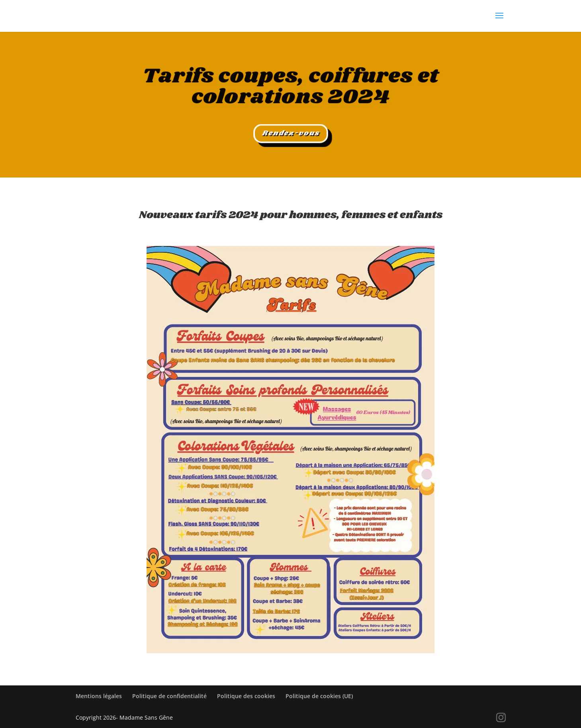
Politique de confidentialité (169, 696)
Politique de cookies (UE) (319, 696)
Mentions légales (99, 696)
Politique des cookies (246, 696)
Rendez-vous (290, 134)
